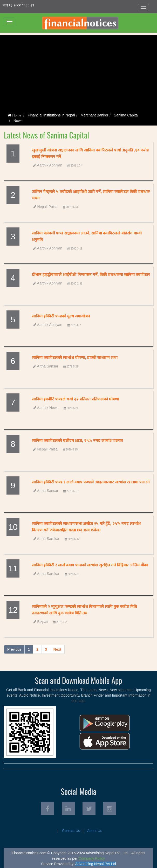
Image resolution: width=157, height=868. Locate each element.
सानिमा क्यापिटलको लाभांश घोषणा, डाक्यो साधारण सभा (75, 358)
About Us (95, 831)
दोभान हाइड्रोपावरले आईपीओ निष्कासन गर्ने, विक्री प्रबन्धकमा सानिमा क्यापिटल (91, 275)
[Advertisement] (78, 72)
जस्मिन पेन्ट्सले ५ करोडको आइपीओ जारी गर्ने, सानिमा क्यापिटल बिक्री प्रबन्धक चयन (91, 195)
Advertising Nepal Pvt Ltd (96, 864)
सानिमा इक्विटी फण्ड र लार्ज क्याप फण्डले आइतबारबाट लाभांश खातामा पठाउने (91, 482)
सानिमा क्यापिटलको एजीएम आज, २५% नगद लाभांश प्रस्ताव (77, 441)
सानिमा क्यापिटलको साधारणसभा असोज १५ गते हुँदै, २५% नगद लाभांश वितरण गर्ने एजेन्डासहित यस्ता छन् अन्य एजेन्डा (86, 527)
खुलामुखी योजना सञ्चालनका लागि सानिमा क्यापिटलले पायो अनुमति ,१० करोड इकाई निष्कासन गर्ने (90, 154)
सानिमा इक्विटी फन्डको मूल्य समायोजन (61, 316)
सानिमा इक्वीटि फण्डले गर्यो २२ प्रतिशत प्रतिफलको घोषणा (76, 399)
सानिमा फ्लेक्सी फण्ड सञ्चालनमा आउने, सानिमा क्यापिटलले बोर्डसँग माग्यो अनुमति (87, 237)
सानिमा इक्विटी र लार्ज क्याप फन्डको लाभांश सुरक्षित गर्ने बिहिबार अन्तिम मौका (90, 565)
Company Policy (92, 858)
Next (57, 649)
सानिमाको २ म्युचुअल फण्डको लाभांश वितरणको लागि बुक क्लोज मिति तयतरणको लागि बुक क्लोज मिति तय (84, 610)
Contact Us (71, 831)
